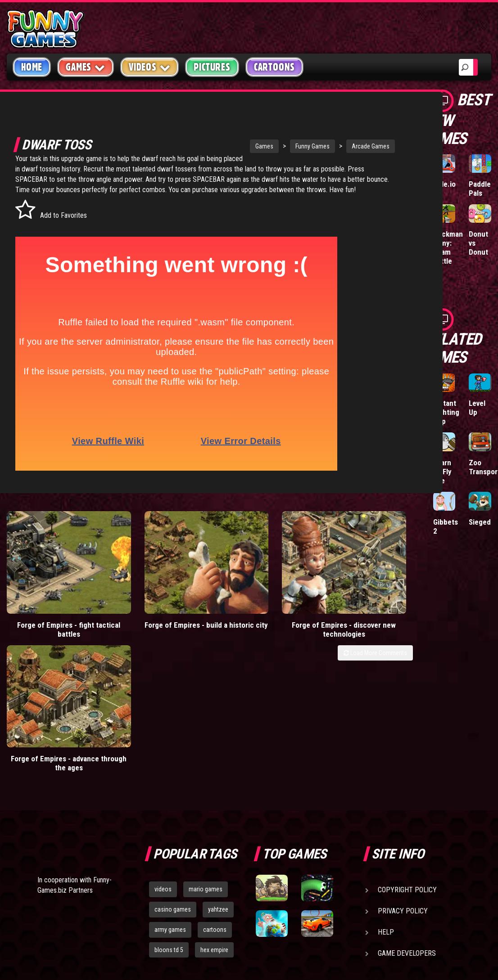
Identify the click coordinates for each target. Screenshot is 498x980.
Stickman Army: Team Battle (448, 247)
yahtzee (218, 773)
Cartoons (274, 67)
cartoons (215, 793)
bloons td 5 (169, 813)
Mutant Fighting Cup (446, 412)
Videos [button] (150, 67)
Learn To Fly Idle (442, 472)
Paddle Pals (480, 189)
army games (170, 793)
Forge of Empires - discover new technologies (258, 611)
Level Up (477, 408)
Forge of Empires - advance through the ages (361, 611)
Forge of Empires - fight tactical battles (52, 611)
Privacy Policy (403, 775)
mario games (206, 753)
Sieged (480, 522)
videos (163, 753)
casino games (173, 773)
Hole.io (444, 184)
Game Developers (407, 817)
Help (386, 796)
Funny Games (283, 146)
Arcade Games (341, 146)
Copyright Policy (407, 753)
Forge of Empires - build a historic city (155, 611)
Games (235, 146)
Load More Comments (375, 635)
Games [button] (86, 67)
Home (32, 67)
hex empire (214, 813)
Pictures (212, 67)
